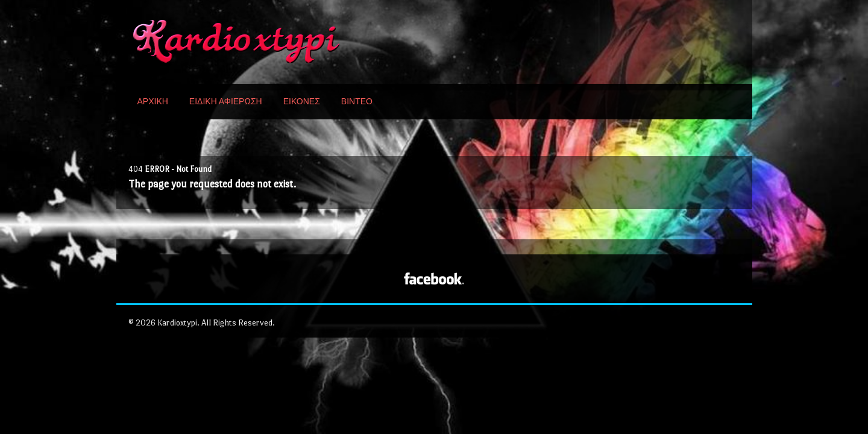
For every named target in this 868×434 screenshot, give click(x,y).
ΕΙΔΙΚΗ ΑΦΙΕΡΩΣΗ (226, 102)
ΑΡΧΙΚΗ (153, 102)
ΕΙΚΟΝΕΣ (302, 102)
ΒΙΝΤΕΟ (357, 102)
